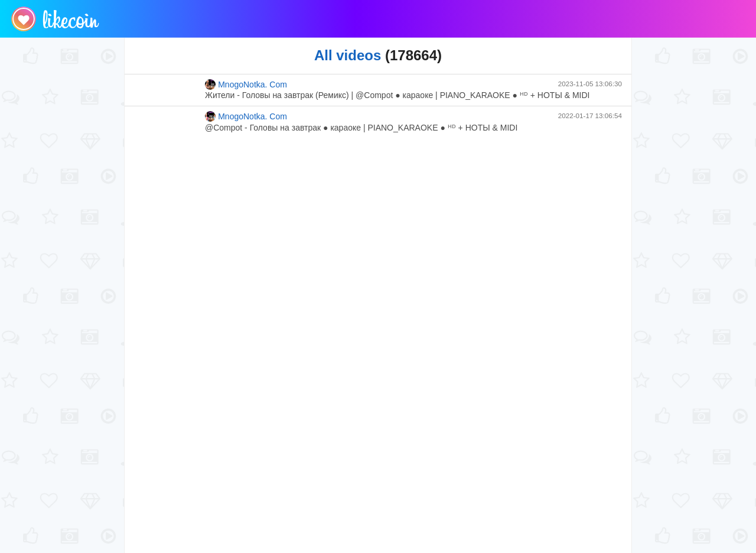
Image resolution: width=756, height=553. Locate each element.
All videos (348, 55)
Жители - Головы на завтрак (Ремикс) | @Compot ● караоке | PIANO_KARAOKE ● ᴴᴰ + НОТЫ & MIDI (397, 95)
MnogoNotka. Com (246, 84)
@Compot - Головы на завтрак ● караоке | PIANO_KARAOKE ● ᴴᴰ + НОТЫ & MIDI (361, 128)
